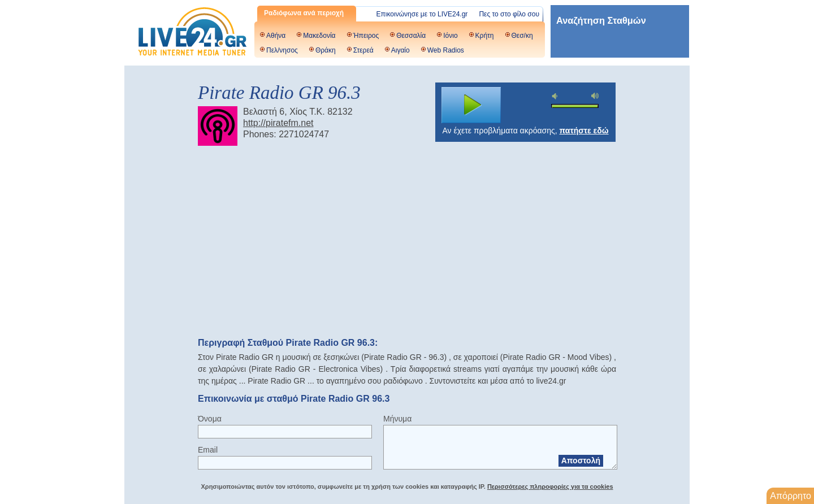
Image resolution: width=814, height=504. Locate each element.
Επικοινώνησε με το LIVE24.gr (422, 14)
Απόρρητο (791, 496)
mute (556, 96)
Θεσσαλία (411, 36)
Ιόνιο (450, 36)
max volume (595, 96)
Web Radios (446, 50)
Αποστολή (581, 460)
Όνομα (210, 419)
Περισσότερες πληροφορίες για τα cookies (550, 486)
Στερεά (363, 50)
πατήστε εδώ (584, 131)
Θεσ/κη (522, 36)
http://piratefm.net (278, 123)
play (471, 105)
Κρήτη (485, 36)
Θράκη (326, 50)
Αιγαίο (400, 50)
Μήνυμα (397, 419)
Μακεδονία (319, 36)
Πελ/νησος (282, 50)
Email (208, 450)
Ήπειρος (366, 36)
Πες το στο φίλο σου (509, 14)
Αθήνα (276, 36)
